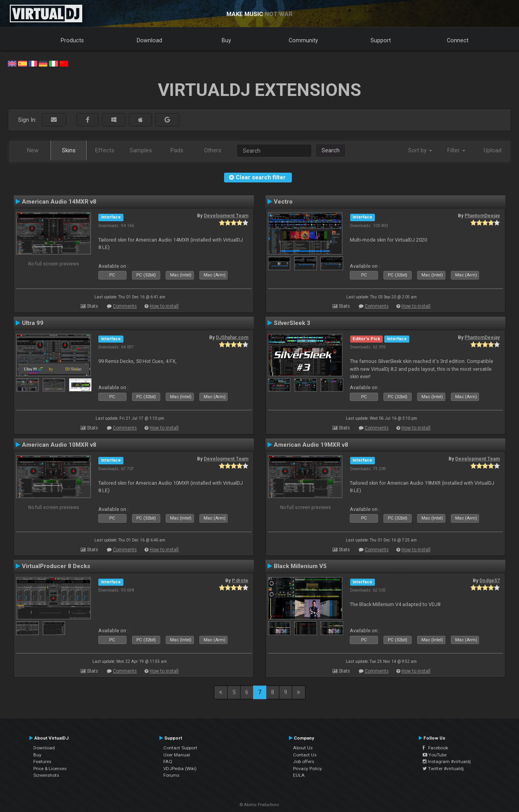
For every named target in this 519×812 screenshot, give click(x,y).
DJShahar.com (232, 337)
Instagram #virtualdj (447, 761)
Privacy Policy (307, 769)
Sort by (420, 150)
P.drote (240, 581)
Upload (493, 150)
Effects (105, 150)
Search (331, 150)
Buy (226, 40)
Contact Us (305, 755)
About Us (303, 748)
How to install (164, 306)
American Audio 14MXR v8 (59, 202)
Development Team (226, 216)
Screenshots (46, 775)
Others (213, 150)
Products (72, 40)
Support (381, 40)
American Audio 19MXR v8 (311, 445)
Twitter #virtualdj (443, 769)
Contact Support (180, 748)
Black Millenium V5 (300, 566)
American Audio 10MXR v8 (59, 445)
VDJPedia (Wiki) (180, 769)
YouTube (435, 755)
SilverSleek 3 (292, 323)
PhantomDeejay (482, 216)
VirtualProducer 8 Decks (56, 566)
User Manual (177, 755)
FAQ (168, 761)
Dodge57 (490, 581)
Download (149, 40)
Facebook (435, 748)
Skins (69, 150)
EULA (299, 775)
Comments (125, 306)
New (33, 150)
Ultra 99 (33, 323)
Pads (177, 150)
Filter (456, 150)
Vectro (283, 202)
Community (303, 40)
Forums (171, 775)
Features (42, 761)
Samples (141, 150)
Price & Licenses (50, 769)
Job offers (304, 761)
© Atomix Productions (259, 805)
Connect (458, 40)
